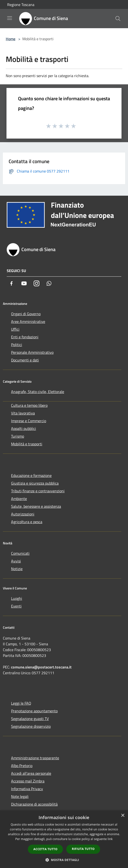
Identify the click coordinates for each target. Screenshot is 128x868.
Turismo (18, 436)
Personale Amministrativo (32, 352)
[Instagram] (37, 283)
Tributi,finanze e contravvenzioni (38, 491)
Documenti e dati (25, 360)
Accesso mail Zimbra (28, 781)
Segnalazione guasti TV (30, 719)
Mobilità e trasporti (27, 444)
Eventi (16, 606)
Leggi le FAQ (21, 703)
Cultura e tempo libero (29, 405)
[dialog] (64, 839)
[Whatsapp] (49, 283)
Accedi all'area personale (31, 773)
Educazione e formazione (31, 475)
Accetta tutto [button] (45, 849)
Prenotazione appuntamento (34, 711)
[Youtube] (24, 283)
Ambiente (19, 499)
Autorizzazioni (23, 514)
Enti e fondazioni (25, 337)
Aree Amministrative (28, 321)
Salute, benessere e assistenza (36, 506)
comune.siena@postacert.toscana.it (41, 667)
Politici (17, 345)
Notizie (17, 569)
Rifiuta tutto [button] (83, 849)
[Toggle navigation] (10, 18)
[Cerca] (118, 19)
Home (11, 39)
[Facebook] (12, 283)
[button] (64, 860)
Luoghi (17, 598)
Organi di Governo (26, 314)
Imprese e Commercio (29, 421)
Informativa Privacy (27, 789)
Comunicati (20, 553)
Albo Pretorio (22, 766)
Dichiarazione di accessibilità (34, 804)
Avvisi (16, 561)
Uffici (15, 329)
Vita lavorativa (23, 413)
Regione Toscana (21, 5)
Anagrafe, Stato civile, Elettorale (38, 392)
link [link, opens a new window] (110, 839)
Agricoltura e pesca (27, 522)
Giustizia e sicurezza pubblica (35, 483)
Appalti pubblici (24, 428)
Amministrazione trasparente (35, 758)
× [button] (123, 816)
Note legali (20, 796)
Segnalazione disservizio (31, 726)
